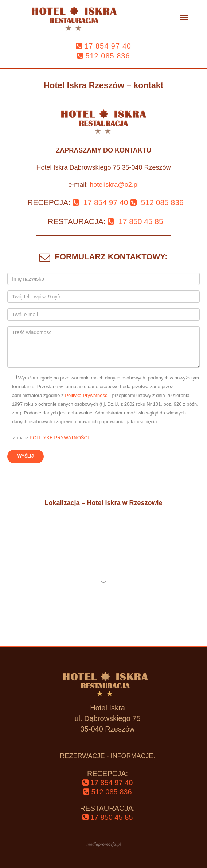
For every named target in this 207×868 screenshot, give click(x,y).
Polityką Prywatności (87, 395)
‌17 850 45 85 (108, 817)
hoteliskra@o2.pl (114, 185)
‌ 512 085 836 (157, 202)
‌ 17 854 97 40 (100, 202)
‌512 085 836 (103, 56)
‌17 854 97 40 (103, 46)
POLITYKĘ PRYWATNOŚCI (59, 438)
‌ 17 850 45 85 (135, 221)
